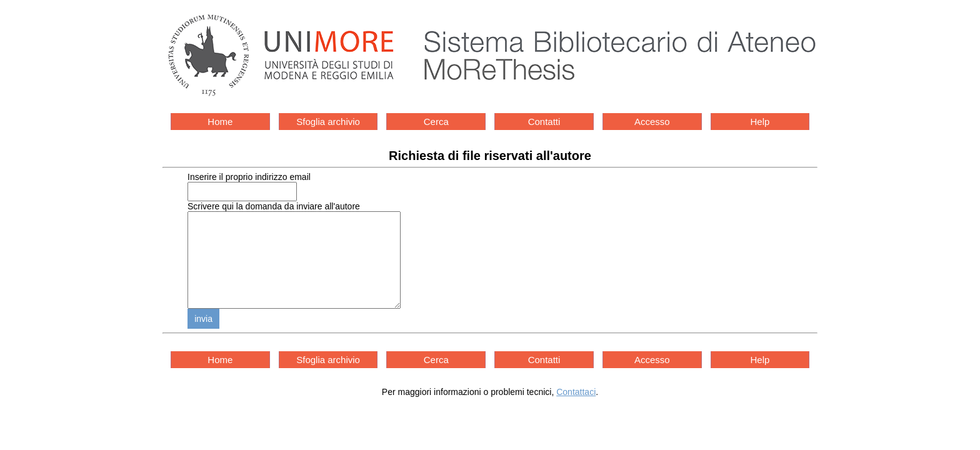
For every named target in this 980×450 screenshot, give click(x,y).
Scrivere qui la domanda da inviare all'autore (274, 206)
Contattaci (576, 411)
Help (760, 122)
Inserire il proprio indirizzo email (249, 177)
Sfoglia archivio (328, 122)
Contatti (544, 122)
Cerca (436, 122)
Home (220, 122)
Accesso (652, 122)
